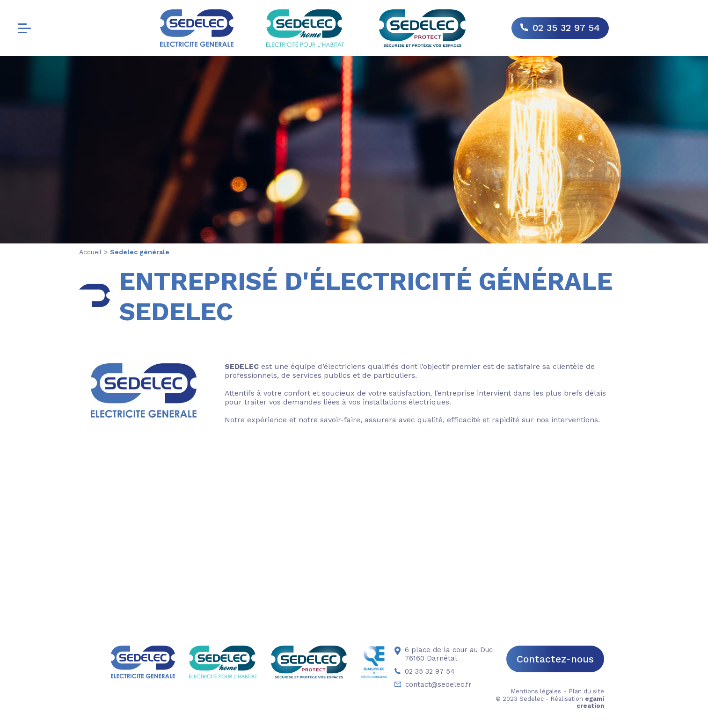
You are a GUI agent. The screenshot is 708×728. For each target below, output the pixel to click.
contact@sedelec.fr (433, 684)
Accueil (90, 252)
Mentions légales (536, 691)
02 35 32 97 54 (566, 27)
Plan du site (586, 691)
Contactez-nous (555, 659)
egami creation (590, 702)
